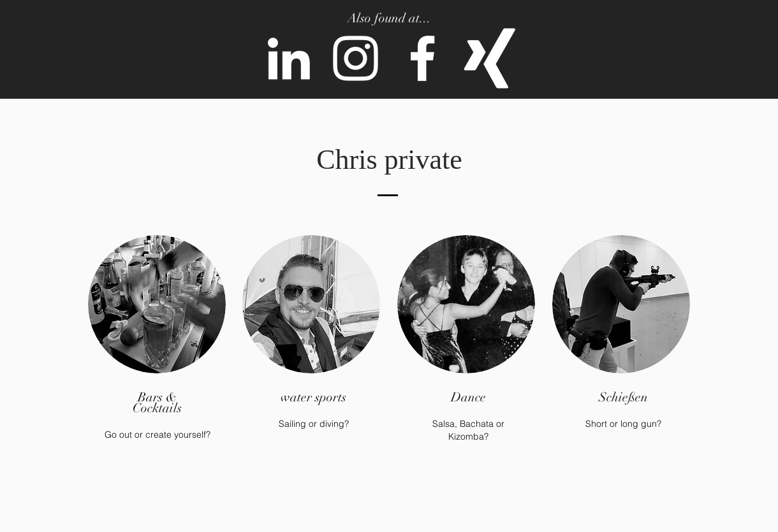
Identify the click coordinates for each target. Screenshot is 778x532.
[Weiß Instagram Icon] (356, 58)
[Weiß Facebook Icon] (422, 58)
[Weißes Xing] (489, 58)
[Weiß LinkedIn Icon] (289, 58)
